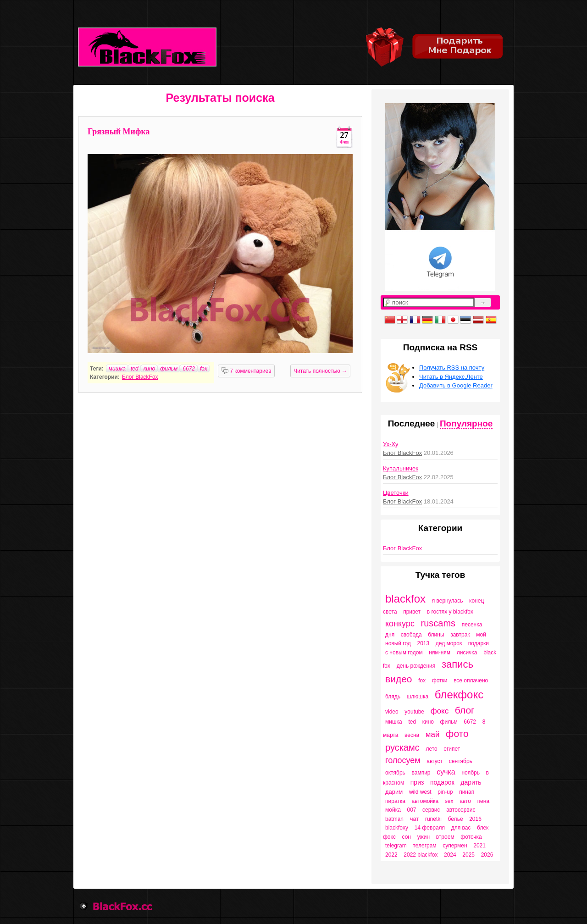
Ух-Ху (390, 444)
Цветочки (396, 493)
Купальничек (401, 468)
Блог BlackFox (140, 377)
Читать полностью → (320, 371)
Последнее (412, 423)
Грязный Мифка (119, 132)
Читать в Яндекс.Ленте (451, 377)
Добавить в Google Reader (456, 385)
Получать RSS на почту (452, 368)
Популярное (466, 423)
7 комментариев (246, 371)
